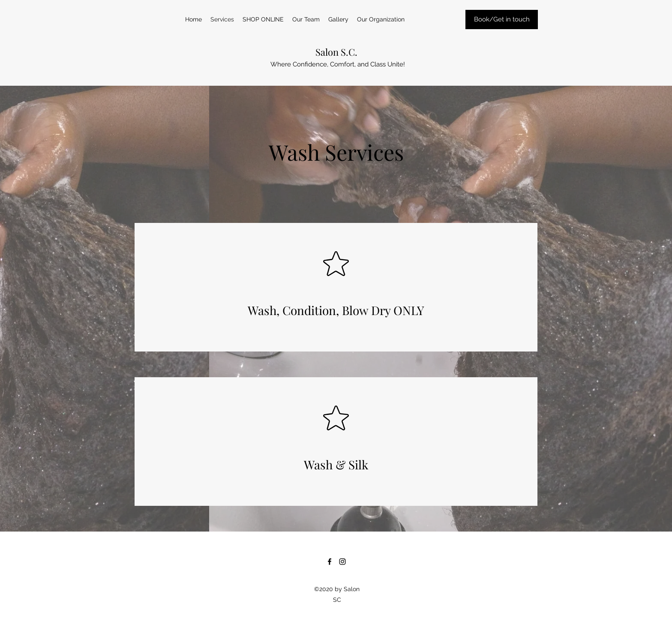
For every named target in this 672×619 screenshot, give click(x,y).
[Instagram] (342, 562)
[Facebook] (330, 562)
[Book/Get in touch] (502, 20)
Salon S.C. (336, 52)
